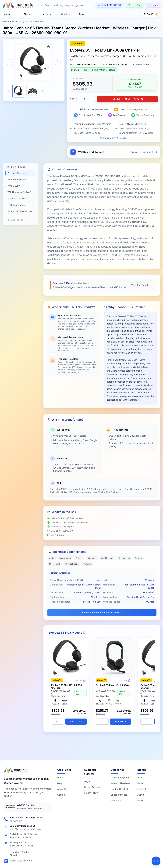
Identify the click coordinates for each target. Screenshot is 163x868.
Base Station (65, 558)
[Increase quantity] (92, 99)
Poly (140, 777)
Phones (29, 14)
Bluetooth (92, 558)
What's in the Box (17, 199)
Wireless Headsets (35, 21)
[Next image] (58, 62)
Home (6, 21)
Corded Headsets (120, 789)
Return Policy (91, 793)
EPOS (140, 800)
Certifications (107, 558)
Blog (81, 14)
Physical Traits (72, 564)
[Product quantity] (86, 99)
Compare (81, 680)
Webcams (116, 800)
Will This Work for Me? (19, 192)
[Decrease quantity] (79, 99)
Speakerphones (119, 795)
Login (87, 781)
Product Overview (17, 173)
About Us (65, 14)
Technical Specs (16, 205)
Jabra (140, 783)
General (139, 558)
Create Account (92, 787)
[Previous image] (10, 62)
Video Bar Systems (121, 777)
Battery (79, 558)
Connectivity (124, 558)
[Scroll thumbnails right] (43, 91)
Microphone (55, 564)
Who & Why (14, 186)
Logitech (142, 789)
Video (47, 14)
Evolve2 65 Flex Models (20, 211)
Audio (52, 558)
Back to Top (15, 220)
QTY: (73, 99)
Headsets (9, 14)
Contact (61, 795)
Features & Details (17, 179)
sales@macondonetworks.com (26, 829)
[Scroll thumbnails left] (9, 91)
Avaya (141, 795)
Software (88, 564)
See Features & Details (114, 138)
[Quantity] (58, 722)
